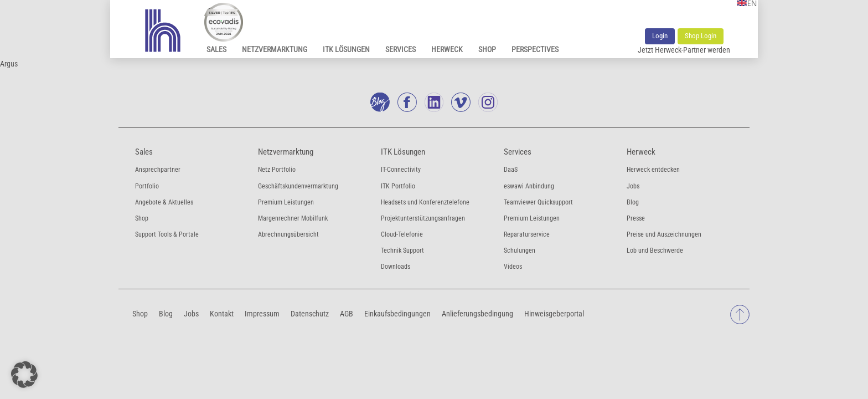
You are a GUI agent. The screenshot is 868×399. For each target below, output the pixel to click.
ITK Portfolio (398, 186)
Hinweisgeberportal (554, 313)
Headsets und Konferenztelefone (425, 202)
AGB (347, 313)
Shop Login (701, 36)
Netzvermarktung (275, 49)
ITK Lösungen (346, 49)
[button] (24, 375)
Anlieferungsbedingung (477, 313)
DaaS (511, 170)
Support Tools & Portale (167, 234)
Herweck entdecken (653, 170)
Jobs (633, 186)
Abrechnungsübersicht (288, 234)
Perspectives (535, 49)
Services (401, 49)
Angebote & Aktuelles (164, 202)
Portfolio (147, 186)
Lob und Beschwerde (655, 250)
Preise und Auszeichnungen (664, 234)
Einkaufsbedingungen (397, 313)
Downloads (396, 267)
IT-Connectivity (401, 170)
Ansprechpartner (158, 170)
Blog (633, 202)
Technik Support (402, 250)
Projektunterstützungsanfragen (423, 218)
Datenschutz (310, 313)
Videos (513, 267)
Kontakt (222, 313)
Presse (636, 218)
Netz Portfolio (277, 170)
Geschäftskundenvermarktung (298, 186)
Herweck (447, 49)
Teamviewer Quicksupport (538, 202)
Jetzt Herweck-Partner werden (684, 50)
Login (660, 36)
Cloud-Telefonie (402, 234)
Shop (487, 49)
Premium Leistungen (286, 202)
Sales (216, 49)
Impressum (262, 313)
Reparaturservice (527, 234)
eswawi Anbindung (529, 186)
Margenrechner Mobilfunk (293, 218)
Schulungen (520, 250)
